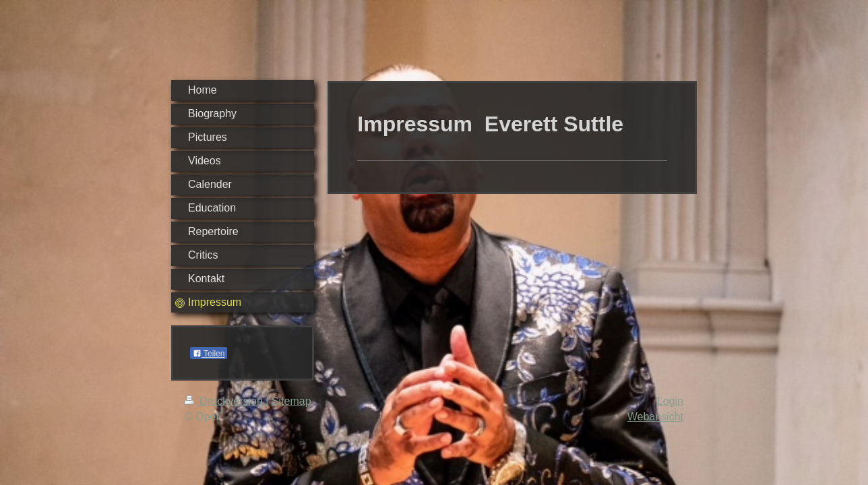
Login (670, 401)
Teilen (209, 354)
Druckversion (225, 401)
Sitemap (291, 401)
